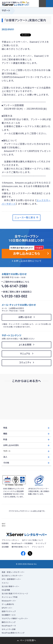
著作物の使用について (20, 547)
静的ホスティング (9, 622)
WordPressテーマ (9, 626)
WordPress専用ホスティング (13, 633)
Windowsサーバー (9, 601)
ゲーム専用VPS (8, 604)
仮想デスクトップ (9, 611)
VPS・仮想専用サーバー (11, 579)
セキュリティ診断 (9, 629)
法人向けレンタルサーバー (12, 576)
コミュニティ (25, 363)
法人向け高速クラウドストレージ (15, 594)
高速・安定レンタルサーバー (13, 572)
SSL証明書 (6, 590)
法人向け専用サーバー (11, 587)
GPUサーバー (7, 608)
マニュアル (25, 354)
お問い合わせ (25, 317)
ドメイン (5, 583)
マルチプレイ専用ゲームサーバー (15, 619)
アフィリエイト (38, 547)
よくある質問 (25, 345)
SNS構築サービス (9, 615)
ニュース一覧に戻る (26, 217)
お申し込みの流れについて (28, 261)
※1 (28, 3)
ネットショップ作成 (10, 597)
